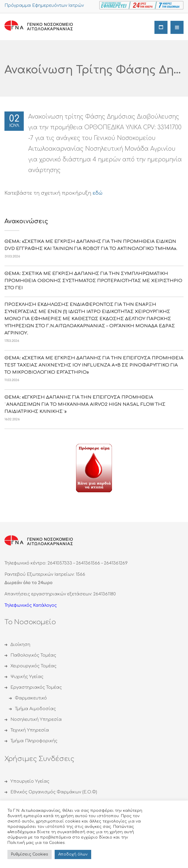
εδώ (98, 193)
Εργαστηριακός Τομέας (36, 687)
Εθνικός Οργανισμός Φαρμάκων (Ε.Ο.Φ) (54, 792)
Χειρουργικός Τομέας (33, 666)
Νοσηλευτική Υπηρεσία (36, 720)
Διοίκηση (20, 645)
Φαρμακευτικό (31, 698)
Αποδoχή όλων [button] (73, 854)
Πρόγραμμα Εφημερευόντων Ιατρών (44, 5)
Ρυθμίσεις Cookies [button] (30, 854)
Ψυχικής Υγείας (27, 677)
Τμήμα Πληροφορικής (34, 741)
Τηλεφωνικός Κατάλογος (31, 605)
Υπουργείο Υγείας (30, 781)
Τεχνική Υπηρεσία (30, 730)
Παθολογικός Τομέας (33, 655)
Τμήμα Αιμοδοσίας (35, 709)
